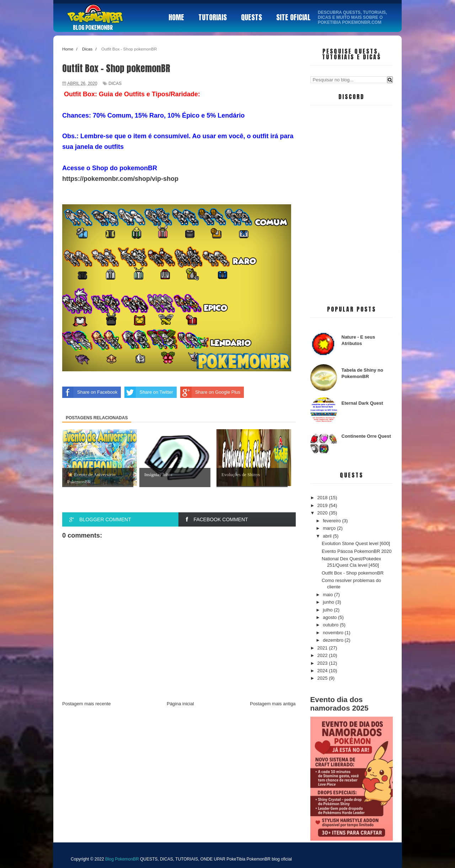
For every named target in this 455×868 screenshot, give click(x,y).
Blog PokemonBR (93, 28)
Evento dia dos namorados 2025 (339, 704)
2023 (323, 663)
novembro (334, 633)
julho (328, 610)
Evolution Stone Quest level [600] (356, 543)
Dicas (115, 83)
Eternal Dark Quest (362, 403)
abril (328, 536)
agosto (330, 617)
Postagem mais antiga (273, 704)
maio (328, 595)
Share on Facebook (90, 392)
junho (329, 602)
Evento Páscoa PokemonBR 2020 (357, 551)
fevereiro (332, 521)
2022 (323, 655)
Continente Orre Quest (366, 436)
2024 (323, 671)
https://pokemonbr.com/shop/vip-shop (120, 179)
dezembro (334, 640)
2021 (323, 648)
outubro (331, 625)
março (330, 528)
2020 (323, 513)
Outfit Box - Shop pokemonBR (353, 573)
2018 (323, 498)
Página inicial (180, 704)
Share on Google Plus (210, 392)
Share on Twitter (149, 392)
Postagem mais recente (87, 704)
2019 (323, 505)
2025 (323, 678)
